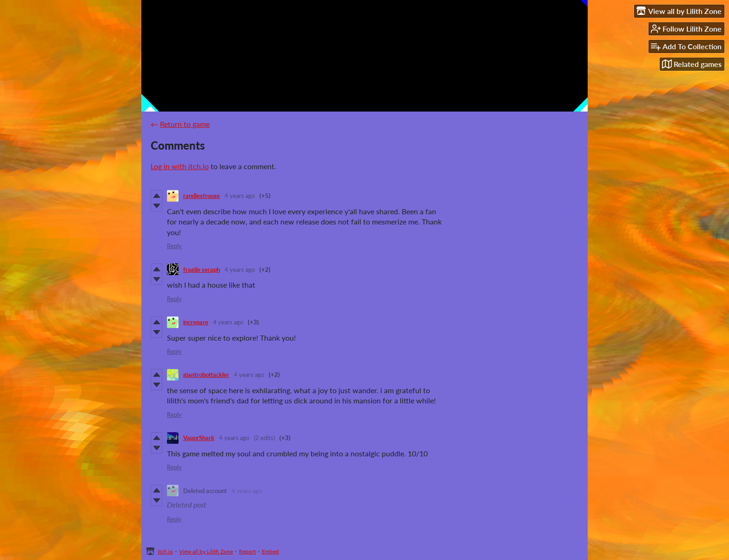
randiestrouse (202, 196)
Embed (270, 551)
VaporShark (199, 438)
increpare (196, 322)
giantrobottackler (206, 375)
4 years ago (240, 196)
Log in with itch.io (180, 166)
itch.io (165, 551)
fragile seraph (202, 270)
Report (247, 551)
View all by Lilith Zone (206, 551)
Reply (174, 246)
